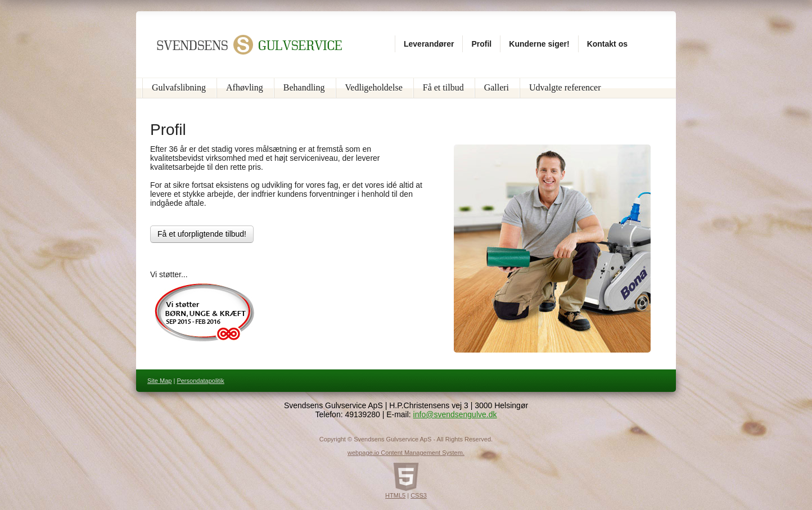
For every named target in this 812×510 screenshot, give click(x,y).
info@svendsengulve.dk (455, 414)
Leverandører (429, 44)
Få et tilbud (443, 87)
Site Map (159, 381)
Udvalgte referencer (565, 87)
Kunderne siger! (539, 44)
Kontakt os (607, 44)
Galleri (497, 87)
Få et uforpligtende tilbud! (202, 234)
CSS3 (419, 495)
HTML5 (395, 495)
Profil (481, 44)
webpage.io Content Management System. (406, 453)
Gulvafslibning (179, 87)
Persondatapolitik (200, 381)
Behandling (304, 87)
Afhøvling (245, 87)
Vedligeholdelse (374, 87)
